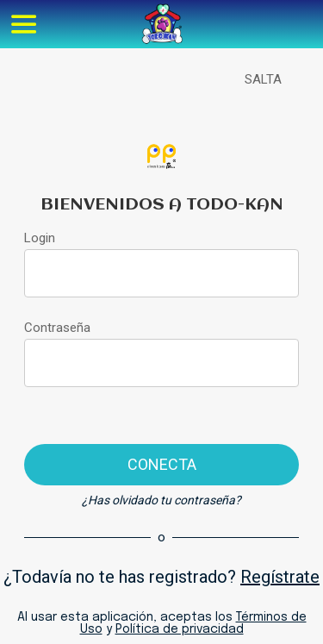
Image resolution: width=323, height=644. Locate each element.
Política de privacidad (180, 629)
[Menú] (24, 24)
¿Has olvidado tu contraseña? (161, 500)
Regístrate (280, 577)
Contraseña (57, 328)
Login (40, 238)
